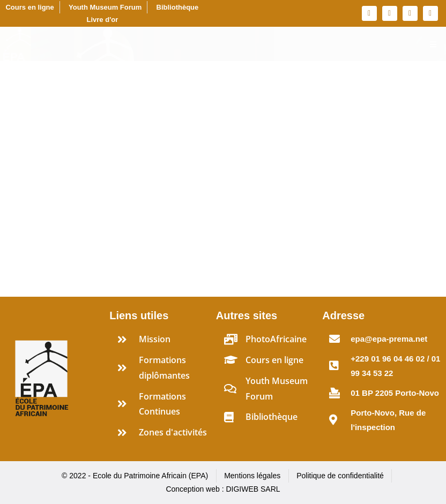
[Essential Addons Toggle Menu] (433, 44)
